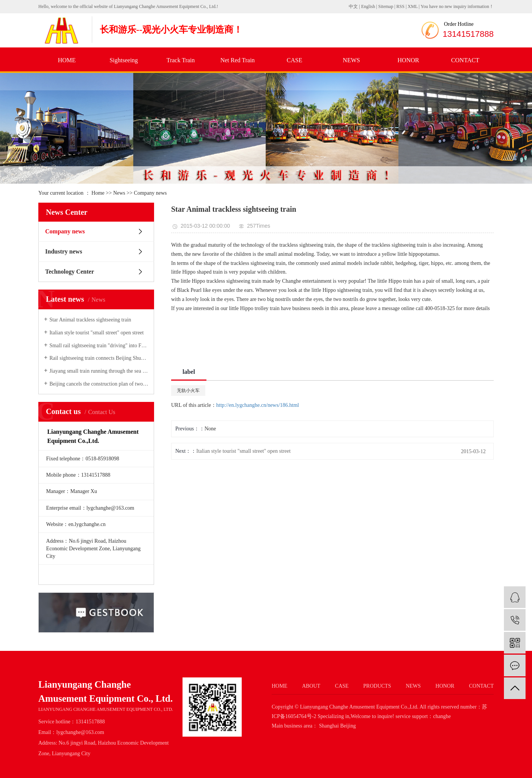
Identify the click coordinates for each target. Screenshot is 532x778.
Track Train (181, 60)
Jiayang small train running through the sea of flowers (99, 371)
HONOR (408, 60)
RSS (401, 6)
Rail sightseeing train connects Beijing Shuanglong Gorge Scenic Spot (99, 358)
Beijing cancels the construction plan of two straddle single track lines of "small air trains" (99, 384)
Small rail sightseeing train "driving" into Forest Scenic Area (99, 346)
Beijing (348, 726)
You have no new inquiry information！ (457, 6)
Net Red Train (238, 60)
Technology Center (70, 272)
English (368, 6)
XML (412, 6)
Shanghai (329, 726)
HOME (67, 60)
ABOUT (311, 686)
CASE (295, 60)
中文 (353, 6)
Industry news (64, 251)
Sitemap (386, 6)
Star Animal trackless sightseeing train (90, 320)
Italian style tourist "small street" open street (97, 333)
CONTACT (465, 60)
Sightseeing (124, 60)
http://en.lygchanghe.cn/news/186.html (258, 405)
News (119, 193)
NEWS (351, 60)
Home (98, 193)
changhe (442, 716)
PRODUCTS (377, 686)
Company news (150, 193)
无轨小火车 (188, 391)
